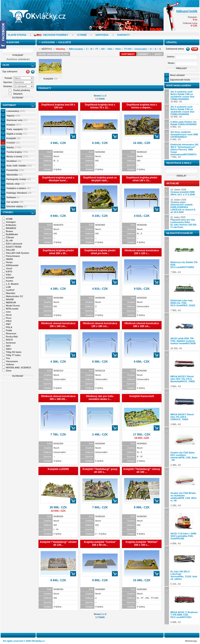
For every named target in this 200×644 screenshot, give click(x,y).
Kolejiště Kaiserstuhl (142, 396)
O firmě (82, 35)
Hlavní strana (17, 35)
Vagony (13, 116)
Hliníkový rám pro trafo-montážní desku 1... (100, 398)
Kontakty (124, 35)
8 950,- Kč (184, 124)
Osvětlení (14, 161)
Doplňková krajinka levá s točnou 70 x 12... (100, 106)
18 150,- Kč (184, 332)
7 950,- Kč (184, 256)
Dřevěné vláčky (16, 206)
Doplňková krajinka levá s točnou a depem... (142, 106)
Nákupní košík (187, 11)
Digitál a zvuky (17, 134)
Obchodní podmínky (56, 35)
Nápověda (102, 35)
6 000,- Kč (184, 136)
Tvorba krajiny (17, 152)
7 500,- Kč (184, 151)
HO (103, 49)
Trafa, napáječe (17, 129)
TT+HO (128, 49)
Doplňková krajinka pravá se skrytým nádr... (100, 179)
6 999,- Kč (184, 527)
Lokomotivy (16, 111)
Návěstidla (14, 175)
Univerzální (141, 49)
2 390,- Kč (184, 488)
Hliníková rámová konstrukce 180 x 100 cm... (142, 325)
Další (102, 99)
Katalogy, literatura (19, 193)
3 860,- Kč (184, 370)
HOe (110, 49)
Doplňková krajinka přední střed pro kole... (100, 252)
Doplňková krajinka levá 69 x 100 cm (58, 106)
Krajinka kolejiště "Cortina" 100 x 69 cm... (100, 543)
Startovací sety (17, 120)
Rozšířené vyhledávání (18, 59)
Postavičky (15, 170)
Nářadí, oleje (15, 184)
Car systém (15, 202)
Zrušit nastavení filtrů (53, 54)
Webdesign (191, 641)
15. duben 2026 (183, 206)
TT (97, 49)
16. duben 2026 (183, 192)
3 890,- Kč (184, 408)
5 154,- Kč (184, 566)
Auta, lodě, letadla (19, 166)
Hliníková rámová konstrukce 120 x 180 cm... (100, 325)
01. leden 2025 (184, 222)
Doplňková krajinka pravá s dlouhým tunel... (58, 179)
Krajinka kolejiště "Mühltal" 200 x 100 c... (142, 543)
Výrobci (8, 212)
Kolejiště (13, 138)
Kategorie (48, 42)
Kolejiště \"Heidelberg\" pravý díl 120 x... (100, 471)
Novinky (145, 54)
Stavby (14, 147)
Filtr (6, 65)
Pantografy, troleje (19, 179)
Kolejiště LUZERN (58, 469)
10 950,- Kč (182, 97)
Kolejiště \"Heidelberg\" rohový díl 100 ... (142, 471)
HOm (118, 49)
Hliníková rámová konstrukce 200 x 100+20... (58, 398)
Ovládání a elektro (18, 188)
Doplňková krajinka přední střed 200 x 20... (58, 252)
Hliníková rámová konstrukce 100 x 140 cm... (58, 325)
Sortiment (9, 105)
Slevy (158, 54)
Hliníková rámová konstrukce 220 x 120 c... (142, 252)
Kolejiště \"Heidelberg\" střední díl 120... (58, 543)
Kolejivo (14, 125)
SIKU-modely (76, 49)
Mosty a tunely (17, 157)
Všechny (60, 49)
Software (13, 197)
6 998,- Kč (184, 605)
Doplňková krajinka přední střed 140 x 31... (142, 179)
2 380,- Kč (184, 447)
